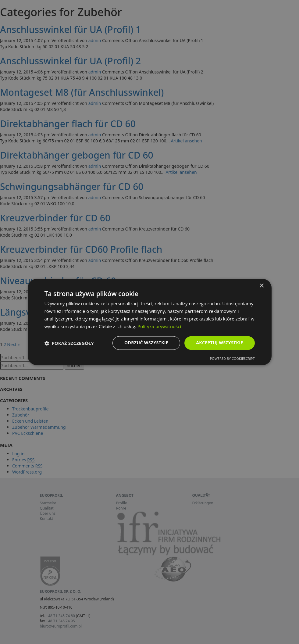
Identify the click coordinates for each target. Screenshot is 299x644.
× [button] (262, 286)
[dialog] (149, 322)
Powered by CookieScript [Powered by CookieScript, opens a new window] (232, 359)
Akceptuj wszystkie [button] (219, 343)
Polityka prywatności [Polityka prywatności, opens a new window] (159, 326)
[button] (69, 343)
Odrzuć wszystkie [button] (146, 343)
